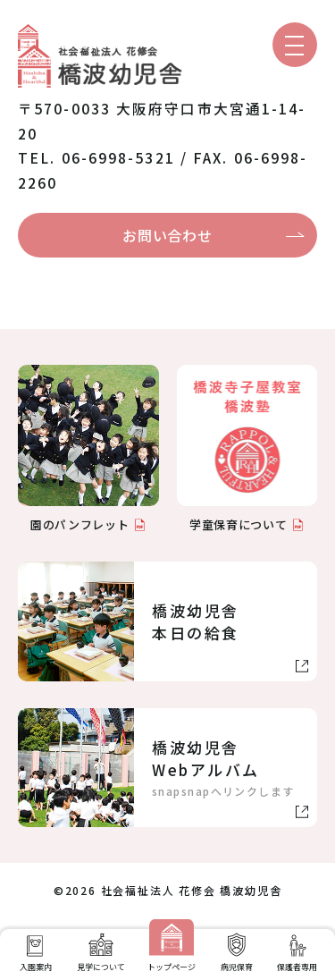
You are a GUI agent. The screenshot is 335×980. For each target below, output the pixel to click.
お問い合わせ (167, 235)
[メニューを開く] (295, 45)
